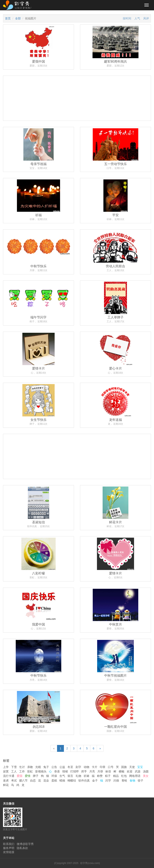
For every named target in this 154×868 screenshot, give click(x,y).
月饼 (100, 771)
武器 (138, 771)
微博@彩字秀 (25, 844)
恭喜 (57, 771)
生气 (62, 776)
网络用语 (135, 776)
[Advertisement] (77, 120)
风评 (146, 18)
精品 (116, 776)
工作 (22, 771)
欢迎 (130, 771)
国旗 (124, 767)
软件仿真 (84, 781)
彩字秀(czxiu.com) (90, 863)
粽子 (108, 776)
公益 (62, 767)
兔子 (46, 767)
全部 (18, 18)
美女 (146, 776)
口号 (111, 767)
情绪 (65, 771)
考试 (14, 781)
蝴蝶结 (72, 781)
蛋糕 (54, 781)
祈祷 (86, 776)
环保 (54, 776)
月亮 (92, 771)
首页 (8, 18)
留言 (70, 776)
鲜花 (6, 785)
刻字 (78, 767)
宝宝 (140, 767)
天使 (132, 767)
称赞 (100, 776)
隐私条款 (22, 848)
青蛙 (124, 781)
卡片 (95, 767)
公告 (54, 767)
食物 (132, 781)
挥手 (84, 771)
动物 (86, 767)
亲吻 (30, 767)
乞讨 (22, 767)
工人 (14, 771)
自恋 (33, 781)
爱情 (28, 776)
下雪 (14, 767)
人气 (137, 18)
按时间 (127, 18)
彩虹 (30, 771)
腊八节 (23, 781)
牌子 (36, 776)
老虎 (6, 781)
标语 (108, 771)
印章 (103, 767)
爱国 (20, 776)
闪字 (108, 781)
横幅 (122, 771)
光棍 (38, 767)
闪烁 (116, 781)
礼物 (78, 776)
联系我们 (9, 844)
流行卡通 (9, 776)
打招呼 (75, 771)
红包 (124, 776)
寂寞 (6, 771)
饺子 (140, 781)
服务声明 (9, 848)
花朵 (46, 781)
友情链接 (9, 852)
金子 (95, 781)
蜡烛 (62, 781)
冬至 (70, 767)
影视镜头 (41, 771)
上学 (6, 767)
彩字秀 (19, 5)
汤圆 (146, 771)
